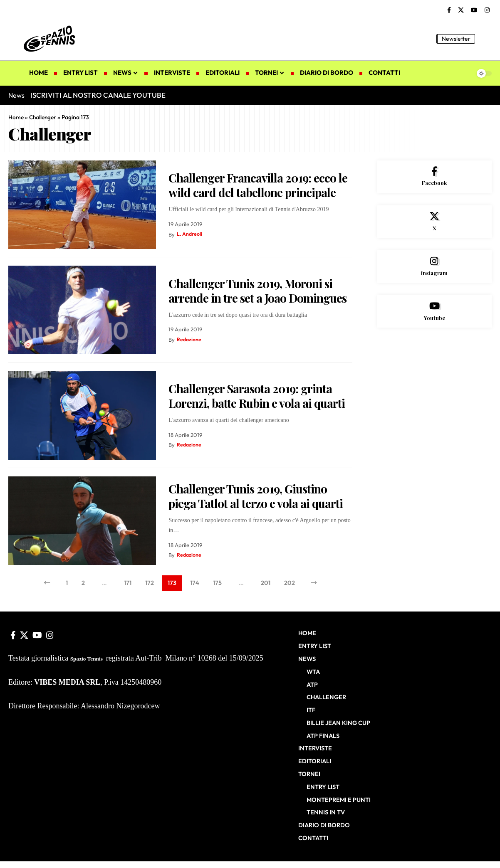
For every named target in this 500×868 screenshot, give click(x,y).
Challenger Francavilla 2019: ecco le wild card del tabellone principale (258, 185)
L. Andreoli (190, 234)
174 (194, 584)
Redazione (189, 340)
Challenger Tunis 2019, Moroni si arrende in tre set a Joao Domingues (257, 291)
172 (148, 584)
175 (218, 584)
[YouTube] (474, 10)
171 (125, 584)
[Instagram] (487, 10)
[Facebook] (449, 10)
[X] (461, 10)
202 (293, 584)
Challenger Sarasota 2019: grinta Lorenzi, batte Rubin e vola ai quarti (257, 396)
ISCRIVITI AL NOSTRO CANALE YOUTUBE (98, 95)
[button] (485, 39)
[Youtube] (435, 317)
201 (267, 584)
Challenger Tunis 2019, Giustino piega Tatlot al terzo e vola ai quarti (256, 496)
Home (16, 117)
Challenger (43, 117)
